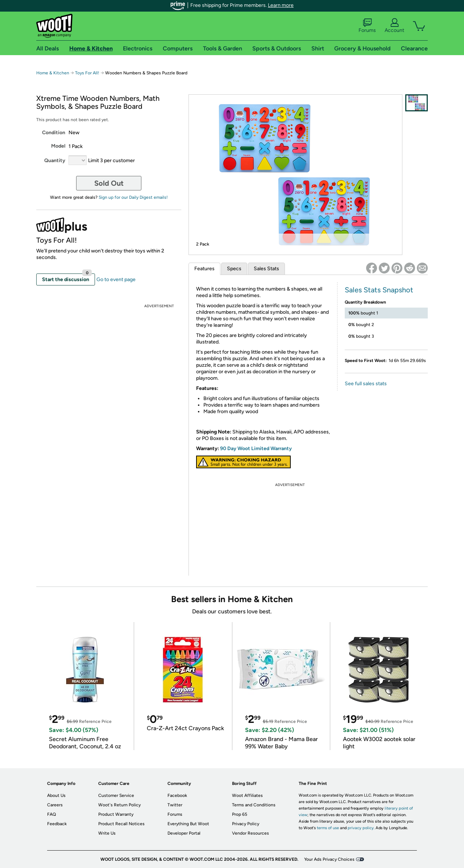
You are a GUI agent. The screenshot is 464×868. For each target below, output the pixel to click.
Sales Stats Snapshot (379, 290)
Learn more (281, 5)
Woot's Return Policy (119, 805)
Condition (54, 133)
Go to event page (116, 279)
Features (204, 269)
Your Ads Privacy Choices (329, 859)
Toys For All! (87, 73)
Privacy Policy (246, 824)
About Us (56, 795)
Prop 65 (240, 814)
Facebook (177, 795)
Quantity (55, 161)
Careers (55, 805)
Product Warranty (116, 814)
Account (394, 26)
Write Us (107, 833)
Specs (234, 269)
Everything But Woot (188, 824)
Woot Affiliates (247, 795)
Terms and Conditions (254, 805)
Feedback (57, 824)
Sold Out (109, 183)
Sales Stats (266, 269)
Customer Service (116, 795)
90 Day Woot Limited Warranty (256, 449)
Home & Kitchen (53, 73)
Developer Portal (184, 833)
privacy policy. (361, 828)
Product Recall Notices (121, 824)
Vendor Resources (250, 833)
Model (58, 146)
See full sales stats (366, 384)
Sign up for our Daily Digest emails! (133, 197)
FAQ (51, 814)
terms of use (328, 828)
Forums (367, 26)
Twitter (175, 805)
